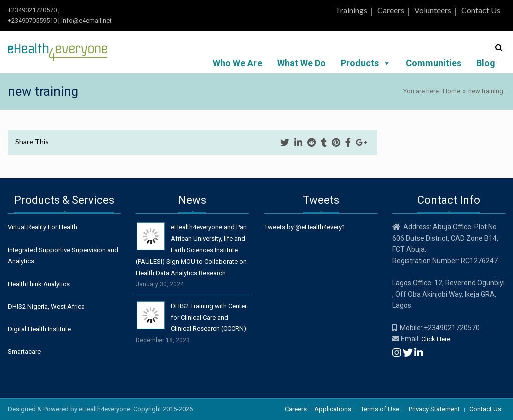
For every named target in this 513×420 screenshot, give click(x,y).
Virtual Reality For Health (42, 227)
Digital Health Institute (39, 329)
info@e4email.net (86, 20)
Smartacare (24, 352)
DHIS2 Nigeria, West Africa (46, 307)
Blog (486, 63)
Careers (391, 10)
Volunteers (433, 10)
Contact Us (481, 10)
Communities (434, 63)
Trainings (351, 10)
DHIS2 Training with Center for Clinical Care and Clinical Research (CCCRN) (209, 318)
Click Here (436, 339)
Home (452, 91)
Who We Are (237, 63)
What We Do (301, 63)
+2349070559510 (32, 20)
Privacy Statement (434, 409)
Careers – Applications (318, 409)
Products (366, 63)
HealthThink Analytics (39, 284)
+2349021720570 (32, 10)
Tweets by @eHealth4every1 (305, 227)
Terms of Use (380, 409)
